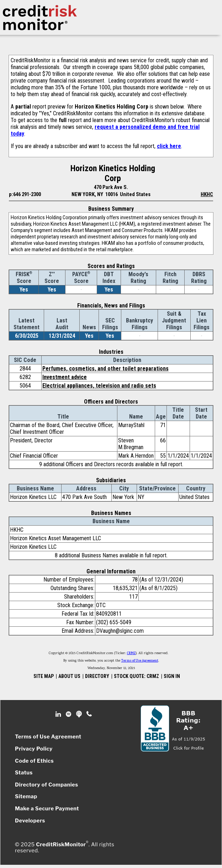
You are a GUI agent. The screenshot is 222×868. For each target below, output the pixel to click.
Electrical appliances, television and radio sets (99, 386)
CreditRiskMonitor (61, 844)
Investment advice (65, 377)
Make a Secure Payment (47, 809)
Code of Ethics (34, 761)
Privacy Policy (34, 749)
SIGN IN (172, 676)
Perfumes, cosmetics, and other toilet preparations (105, 369)
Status (24, 773)
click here (169, 146)
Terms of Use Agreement (140, 661)
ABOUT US (69, 676)
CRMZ (131, 653)
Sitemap (26, 796)
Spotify (69, 714)
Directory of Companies (46, 785)
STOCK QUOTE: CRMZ (136, 676)
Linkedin (59, 714)
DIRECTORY (97, 676)
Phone (89, 714)
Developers (30, 821)
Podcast (80, 714)
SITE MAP (44, 676)
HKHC (207, 194)
